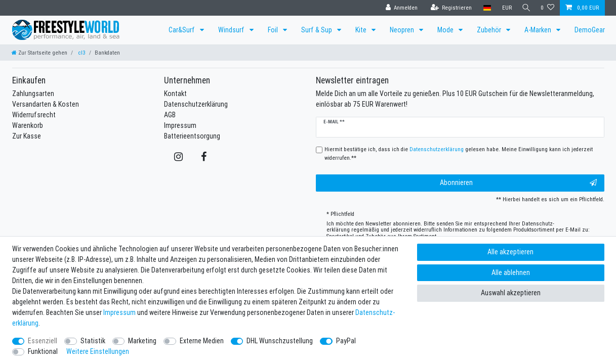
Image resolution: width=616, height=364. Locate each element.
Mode (446, 30)
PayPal (346, 341)
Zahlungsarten (33, 94)
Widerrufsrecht (34, 115)
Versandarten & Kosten (46, 104)
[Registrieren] (449, 8)
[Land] (485, 8)
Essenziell (43, 341)
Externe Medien (202, 341)
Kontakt (175, 94)
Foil (274, 30)
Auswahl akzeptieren (511, 293)
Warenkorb (28, 125)
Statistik (93, 341)
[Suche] (525, 8)
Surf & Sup (317, 30)
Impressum (180, 125)
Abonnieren (518, 183)
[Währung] (504, 8)
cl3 (81, 53)
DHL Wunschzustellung (280, 341)
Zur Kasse (27, 136)
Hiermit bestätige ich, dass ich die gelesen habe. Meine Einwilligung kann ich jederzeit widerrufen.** (459, 153)
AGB (170, 115)
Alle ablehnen (511, 272)
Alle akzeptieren (510, 252)
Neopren (403, 30)
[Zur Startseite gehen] (39, 53)
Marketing (142, 341)
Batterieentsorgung (192, 136)
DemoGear (590, 30)
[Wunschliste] (547, 8)
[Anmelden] (399, 8)
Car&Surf (182, 30)
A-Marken (539, 30)
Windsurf (232, 30)
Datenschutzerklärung (196, 104)
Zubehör (490, 30)
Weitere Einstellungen (98, 351)
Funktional (43, 351)
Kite (362, 30)
